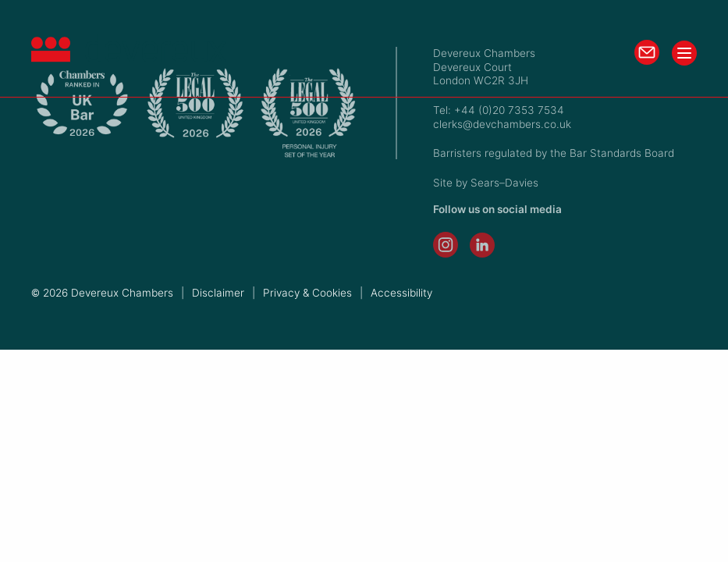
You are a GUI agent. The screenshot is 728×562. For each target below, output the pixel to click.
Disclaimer (218, 293)
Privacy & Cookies (307, 293)
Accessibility (401, 293)
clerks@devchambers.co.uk (502, 124)
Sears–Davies (504, 183)
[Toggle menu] (684, 53)
